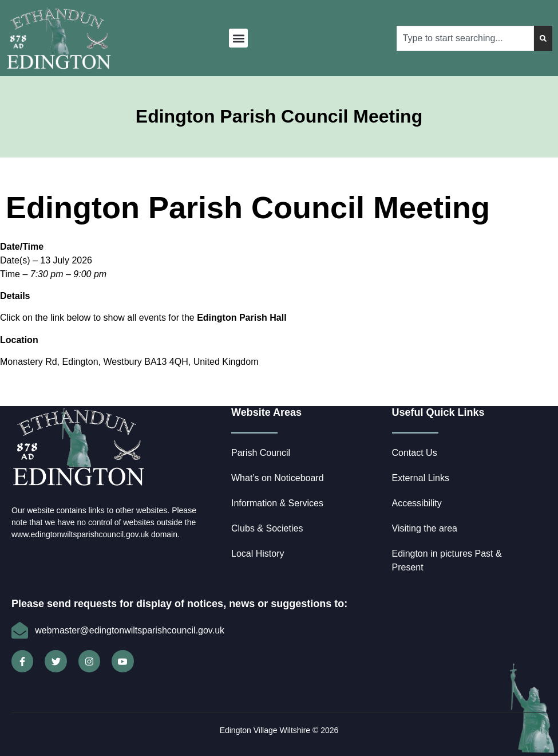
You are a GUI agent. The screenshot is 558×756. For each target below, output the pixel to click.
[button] (238, 38)
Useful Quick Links (438, 412)
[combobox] (466, 38)
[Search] (543, 38)
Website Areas (266, 412)
